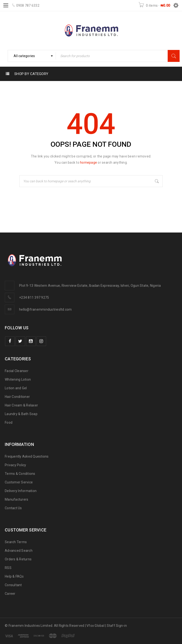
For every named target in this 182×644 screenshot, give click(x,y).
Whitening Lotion (18, 379)
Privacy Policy (16, 465)
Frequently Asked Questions (27, 456)
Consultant (13, 585)
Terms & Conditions (20, 474)
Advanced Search (19, 551)
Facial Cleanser (17, 371)
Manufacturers (16, 499)
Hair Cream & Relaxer (21, 405)
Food (9, 422)
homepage (88, 162)
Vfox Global (95, 626)
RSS (8, 568)
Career (10, 594)
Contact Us (13, 508)
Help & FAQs (14, 576)
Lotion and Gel (16, 388)
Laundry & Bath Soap (21, 414)
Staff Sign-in (117, 626)
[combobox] (32, 56)
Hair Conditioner (17, 397)
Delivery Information (21, 491)
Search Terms (16, 542)
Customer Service (19, 482)
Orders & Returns (18, 559)
